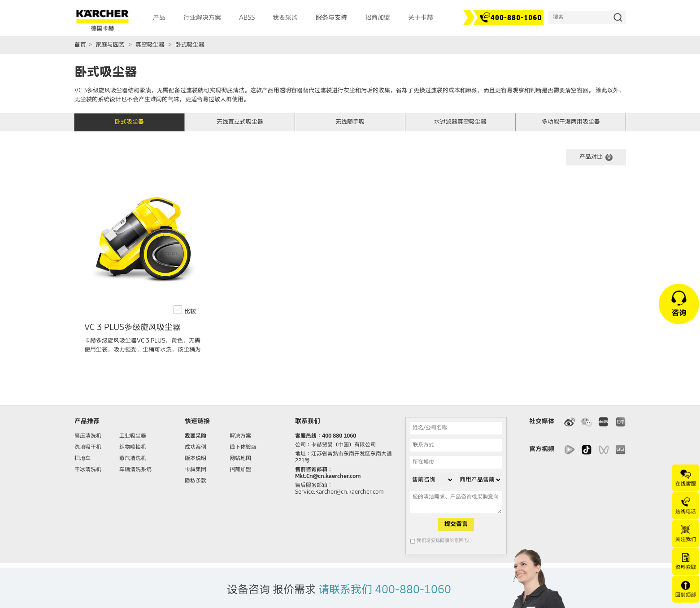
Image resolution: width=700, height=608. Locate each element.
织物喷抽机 (133, 447)
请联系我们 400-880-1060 (385, 590)
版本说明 (196, 459)
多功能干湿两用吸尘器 (571, 122)
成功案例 (196, 447)
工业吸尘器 (133, 436)
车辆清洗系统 (135, 470)
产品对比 (596, 157)
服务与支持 (331, 18)
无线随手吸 (350, 122)
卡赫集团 (196, 470)
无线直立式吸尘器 (240, 122)
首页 (80, 45)
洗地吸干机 (88, 447)
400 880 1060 (339, 436)
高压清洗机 (88, 436)
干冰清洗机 (88, 470)
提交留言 (456, 524)
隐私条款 (196, 481)
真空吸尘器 (150, 45)
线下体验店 (243, 447)
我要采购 (196, 436)
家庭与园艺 (110, 45)
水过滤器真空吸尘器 (460, 122)
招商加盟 (240, 470)
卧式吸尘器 (190, 45)
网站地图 (240, 459)
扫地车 (83, 459)
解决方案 (240, 436)
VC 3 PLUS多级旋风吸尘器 (133, 328)
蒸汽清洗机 (133, 459)
